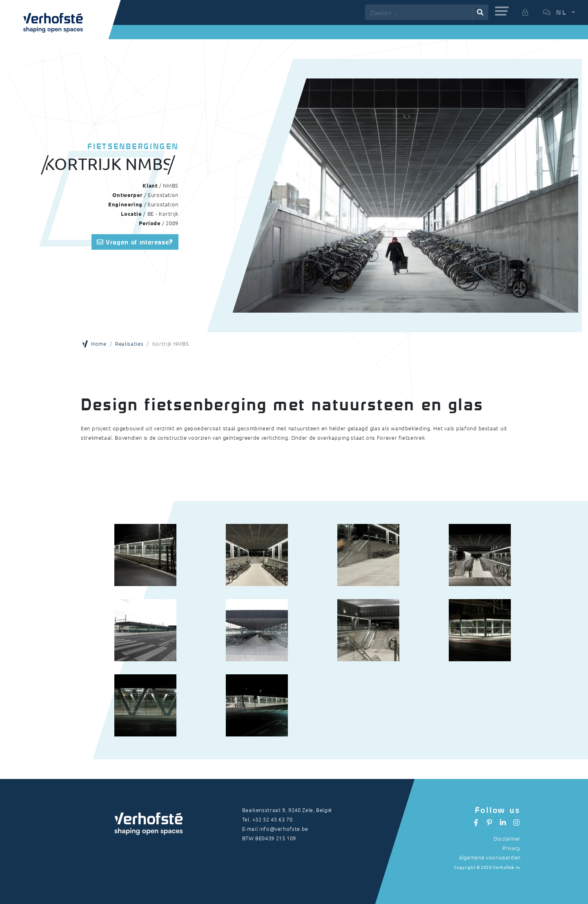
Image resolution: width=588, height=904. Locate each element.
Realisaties (129, 343)
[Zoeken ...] (419, 12)
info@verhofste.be (284, 829)
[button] (502, 11)
